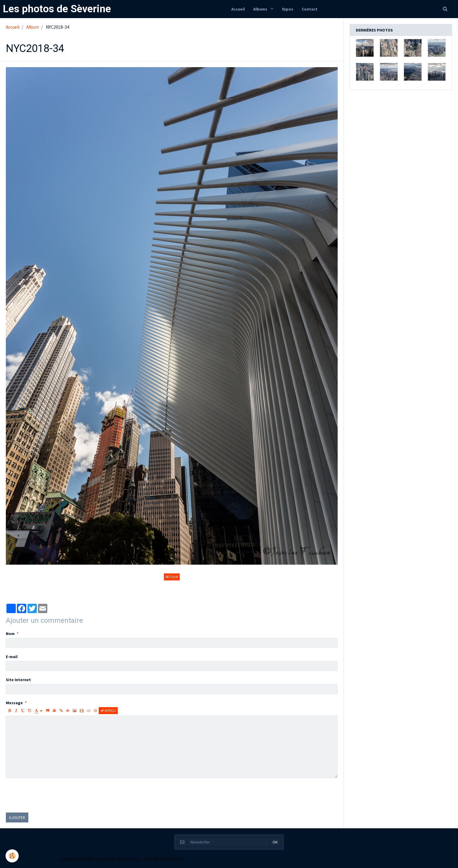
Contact (310, 9)
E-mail (12, 657)
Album (33, 27)
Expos (288, 9)
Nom (10, 634)
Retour (172, 577)
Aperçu (108, 710)
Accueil (238, 9)
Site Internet (18, 680)
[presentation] (50, 795)
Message (14, 703)
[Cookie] (12, 856)
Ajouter (17, 817)
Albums (261, 9)
